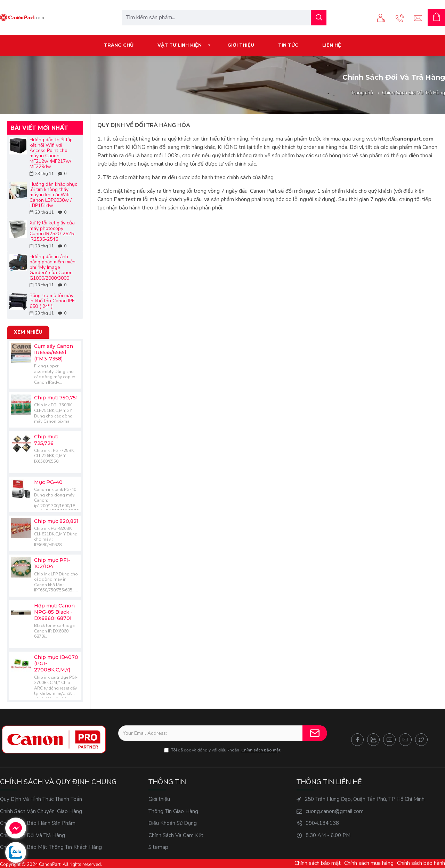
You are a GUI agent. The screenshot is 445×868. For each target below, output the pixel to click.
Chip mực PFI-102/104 (52, 563)
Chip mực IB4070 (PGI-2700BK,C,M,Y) (56, 663)
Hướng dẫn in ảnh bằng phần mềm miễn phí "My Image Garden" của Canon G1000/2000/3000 (52, 267)
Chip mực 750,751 (56, 398)
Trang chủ (362, 93)
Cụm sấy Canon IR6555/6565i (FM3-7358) (54, 352)
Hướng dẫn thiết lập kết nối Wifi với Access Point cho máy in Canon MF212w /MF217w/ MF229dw (51, 153)
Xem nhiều (28, 332)
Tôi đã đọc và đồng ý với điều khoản (223, 750)
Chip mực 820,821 (56, 521)
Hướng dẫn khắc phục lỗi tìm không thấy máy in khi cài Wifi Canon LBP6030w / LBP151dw (53, 195)
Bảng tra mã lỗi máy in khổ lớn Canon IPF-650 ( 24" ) (53, 301)
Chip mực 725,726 (46, 440)
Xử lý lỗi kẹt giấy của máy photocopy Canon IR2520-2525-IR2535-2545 (53, 231)
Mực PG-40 (48, 482)
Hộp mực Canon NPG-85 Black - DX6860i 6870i (54, 612)
